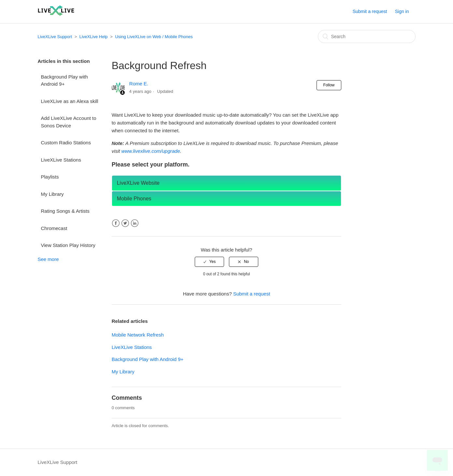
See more (48, 259)
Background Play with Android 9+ (64, 80)
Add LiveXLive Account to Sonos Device (69, 122)
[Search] (367, 36)
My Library (52, 194)
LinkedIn (135, 223)
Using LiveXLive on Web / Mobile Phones (154, 37)
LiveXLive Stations (61, 160)
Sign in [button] (402, 11)
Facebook (116, 223)
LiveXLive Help (94, 37)
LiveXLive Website (138, 183)
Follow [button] (329, 85)
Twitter (125, 223)
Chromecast (54, 228)
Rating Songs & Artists (65, 211)
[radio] (209, 262)
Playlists (50, 177)
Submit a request (370, 11)
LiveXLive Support (55, 37)
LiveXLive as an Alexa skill (70, 101)
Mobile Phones (134, 199)
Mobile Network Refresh (138, 335)
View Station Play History (68, 245)
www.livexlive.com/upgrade (151, 151)
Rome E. (139, 84)
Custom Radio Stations (66, 143)
